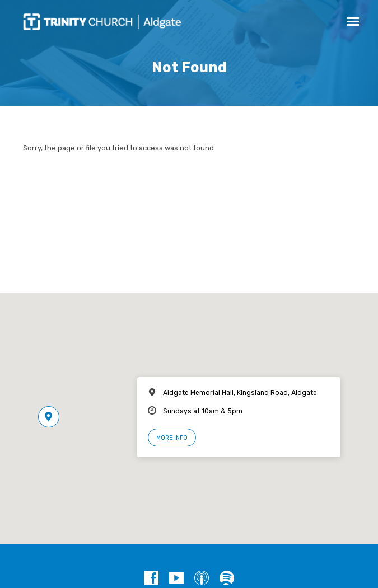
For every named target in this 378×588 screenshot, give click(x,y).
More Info (172, 438)
